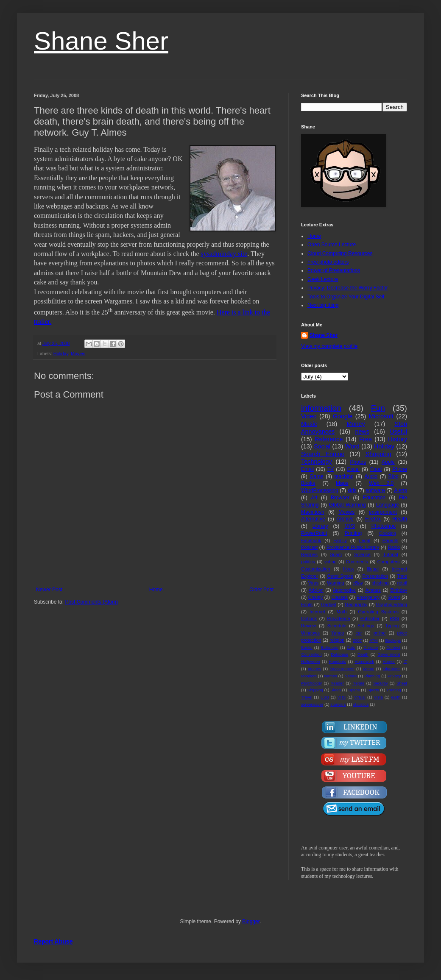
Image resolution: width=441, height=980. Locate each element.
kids (352, 490)
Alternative (313, 519)
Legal (365, 540)
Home (156, 590)
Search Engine (323, 454)
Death (363, 654)
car (359, 633)
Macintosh (313, 512)
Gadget (328, 604)
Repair (358, 683)
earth (396, 697)
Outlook (309, 618)
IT (405, 661)
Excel (353, 469)
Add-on (316, 590)
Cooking (388, 533)
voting (331, 562)
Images (314, 669)
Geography (356, 604)
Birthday (399, 590)
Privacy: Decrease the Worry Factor (348, 288)
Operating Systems (378, 612)
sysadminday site (224, 254)
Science (362, 554)
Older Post (261, 590)
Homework (364, 661)
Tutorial (391, 554)
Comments (357, 562)
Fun (378, 408)
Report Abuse (53, 941)
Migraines (392, 669)
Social (322, 446)
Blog (394, 476)
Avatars (373, 590)
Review (308, 626)
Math (342, 612)
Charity (315, 597)
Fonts (307, 604)
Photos (358, 462)
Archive (345, 519)
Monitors (309, 676)
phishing (380, 583)
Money (356, 424)
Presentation (375, 576)
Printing (353, 533)
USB (325, 697)
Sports (373, 690)
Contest (393, 647)
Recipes (309, 554)
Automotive (344, 590)
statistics (361, 704)
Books (308, 483)
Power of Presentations (334, 270)
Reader (337, 683)
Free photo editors (328, 262)
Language (387, 505)
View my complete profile (329, 346)
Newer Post (49, 590)
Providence (338, 618)
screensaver (312, 704)
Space (354, 690)
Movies (78, 354)
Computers (389, 562)
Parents (390, 540)
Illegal (373, 569)
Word (352, 446)
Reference (329, 439)
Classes (340, 597)
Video (309, 416)
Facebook (311, 540)
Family (340, 540)
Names (330, 676)
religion (337, 640)
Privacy (394, 676)
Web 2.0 (381, 483)
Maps (342, 483)
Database (339, 654)
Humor (389, 661)
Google (343, 416)
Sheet (402, 683)
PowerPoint (314, 533)
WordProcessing (320, 490)
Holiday (61, 354)
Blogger (251, 922)
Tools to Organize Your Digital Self (346, 297)
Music (309, 424)
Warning (335, 583)
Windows (310, 633)
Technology (317, 462)
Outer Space (341, 576)
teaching (344, 476)
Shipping (315, 690)
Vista (378, 697)
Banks (307, 647)
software (375, 490)
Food (376, 469)
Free (366, 439)
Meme (369, 669)
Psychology (311, 683)
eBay (358, 583)
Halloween (311, 661)
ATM (374, 640)
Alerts (401, 490)
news (362, 432)
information (321, 408)
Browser (340, 498)
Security (381, 683)
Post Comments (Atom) (91, 602)
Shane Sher (101, 41)
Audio (371, 476)
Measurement (342, 669)
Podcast (309, 547)
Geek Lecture (323, 279)
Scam (336, 554)
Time (402, 576)
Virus (313, 583)
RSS (394, 618)
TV (331, 469)
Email (307, 469)
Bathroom (329, 647)
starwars (338, 704)
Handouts (337, 661)
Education (374, 498)
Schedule (337, 626)
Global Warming (347, 505)
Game (317, 476)
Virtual (360, 697)
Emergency (368, 597)
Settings (366, 626)
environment (383, 512)
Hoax (348, 569)
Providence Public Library (353, 547)
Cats (351, 647)
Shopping (378, 454)
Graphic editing (392, 604)
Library (320, 526)
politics (308, 562)
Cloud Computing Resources (340, 253)
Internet (317, 612)
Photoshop (384, 526)
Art (314, 498)
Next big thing (323, 305)
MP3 (350, 526)
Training (394, 690)
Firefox (373, 519)
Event (394, 597)
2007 (357, 640)
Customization (315, 569)
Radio (394, 547)
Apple (388, 462)
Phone (400, 469)
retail (402, 583)
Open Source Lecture (332, 245)
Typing (392, 626)
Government (389, 654)
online (380, 633)
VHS (341, 697)
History (398, 439)
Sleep (336, 690)
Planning (372, 676)
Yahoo (338, 633)
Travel (307, 697)
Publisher (370, 618)
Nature (350, 676)
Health (400, 519)
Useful (398, 432)
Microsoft (381, 416)
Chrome (371, 647)
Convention (311, 654)
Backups (393, 640)
